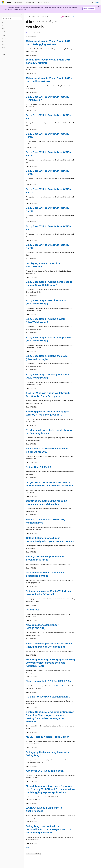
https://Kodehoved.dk (56, 686)
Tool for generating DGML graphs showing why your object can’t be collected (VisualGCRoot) (50, 663)
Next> (28, 847)
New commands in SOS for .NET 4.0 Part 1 (50, 681)
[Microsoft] (3, 2)
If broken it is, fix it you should (39, 16)
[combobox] (12, 19)
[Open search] (93, 2)
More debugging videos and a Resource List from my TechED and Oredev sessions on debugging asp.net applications (50, 789)
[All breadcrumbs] (27, 16)
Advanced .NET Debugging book (45, 771)
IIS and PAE (33, 610)
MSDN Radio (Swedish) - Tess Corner (47, 737)
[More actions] (74, 16)
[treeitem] (12, 22)
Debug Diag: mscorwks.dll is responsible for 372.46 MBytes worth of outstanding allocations (48, 829)
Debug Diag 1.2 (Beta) (38, 467)
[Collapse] (21, 15)
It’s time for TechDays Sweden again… (48, 697)
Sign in (97, 2)
